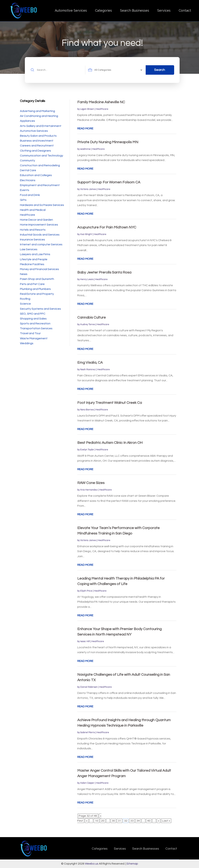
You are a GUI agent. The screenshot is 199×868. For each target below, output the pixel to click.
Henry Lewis (87, 279)
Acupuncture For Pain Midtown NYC (107, 227)
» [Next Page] (159, 821)
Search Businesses (135, 10)
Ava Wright (86, 234)
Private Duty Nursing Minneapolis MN (108, 142)
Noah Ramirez (88, 369)
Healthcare (102, 109)
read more (85, 128)
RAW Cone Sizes (91, 483)
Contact (185, 10)
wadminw (85, 149)
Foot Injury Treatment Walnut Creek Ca (110, 403)
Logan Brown (87, 109)
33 (132, 821)
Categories (103, 10)
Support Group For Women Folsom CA (109, 182)
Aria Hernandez (89, 490)
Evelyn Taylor (87, 450)
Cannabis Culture (92, 318)
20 (103, 821)
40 (149, 821)
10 (97, 821)
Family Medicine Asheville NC (101, 102)
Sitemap (132, 864)
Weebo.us (92, 864)
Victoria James (88, 189)
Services (164, 10)
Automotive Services (71, 10)
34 (138, 821)
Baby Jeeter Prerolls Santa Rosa (104, 272)
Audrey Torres (88, 324)
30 (113, 821)
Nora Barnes (87, 410)
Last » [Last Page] (166, 821)
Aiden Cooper (87, 783)
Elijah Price (86, 591)
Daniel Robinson (89, 687)
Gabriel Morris (88, 732)
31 (120, 821)
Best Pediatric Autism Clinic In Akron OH (110, 443)
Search (160, 70)
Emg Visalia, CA (90, 363)
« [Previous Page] (87, 821)
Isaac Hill (85, 641)
